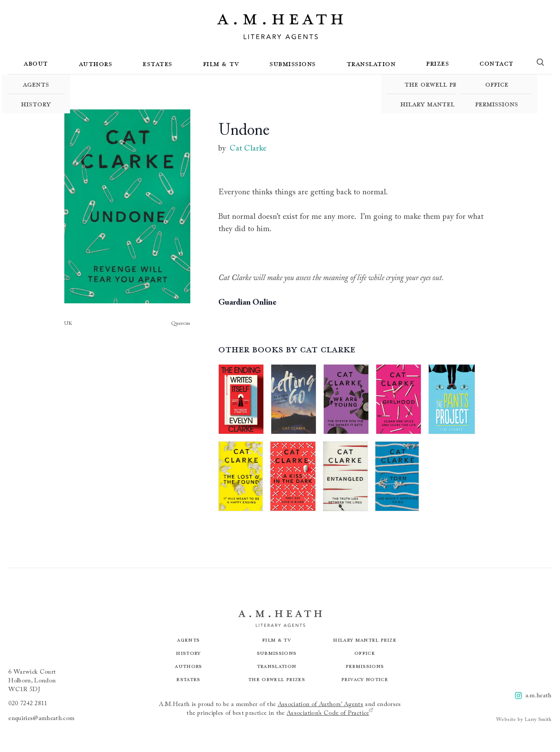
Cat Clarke (248, 149)
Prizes (437, 63)
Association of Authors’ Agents (321, 705)
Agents (36, 84)
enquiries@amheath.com (41, 719)
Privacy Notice (365, 679)
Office (497, 84)
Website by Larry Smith (524, 720)
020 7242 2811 (28, 704)
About (36, 63)
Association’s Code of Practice (330, 713)
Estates (157, 63)
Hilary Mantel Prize (437, 104)
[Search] (540, 64)
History (36, 104)
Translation (371, 63)
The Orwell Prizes (437, 84)
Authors (96, 63)
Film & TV (221, 63)
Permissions (497, 104)
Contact (497, 63)
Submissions (293, 63)
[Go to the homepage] (280, 27)
